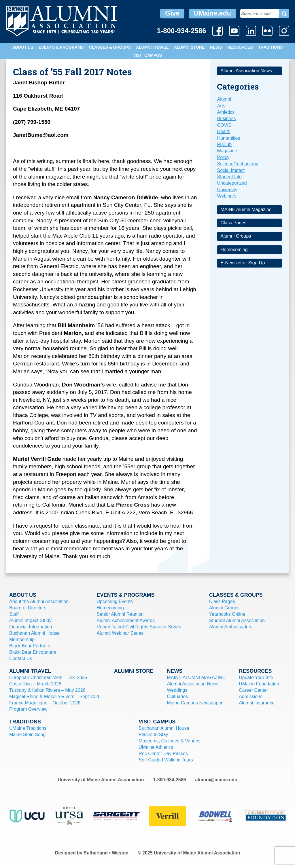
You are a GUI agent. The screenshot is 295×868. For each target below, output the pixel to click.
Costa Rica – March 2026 (35, 684)
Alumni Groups (236, 236)
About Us (23, 47)
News (216, 47)
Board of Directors (28, 608)
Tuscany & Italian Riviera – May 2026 (47, 690)
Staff (14, 614)
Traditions (271, 47)
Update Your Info (256, 677)
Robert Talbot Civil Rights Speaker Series (139, 627)
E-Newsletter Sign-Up (243, 263)
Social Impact (231, 170)
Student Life (229, 177)
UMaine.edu (212, 13)
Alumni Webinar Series (120, 633)
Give (172, 13)
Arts (221, 106)
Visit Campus (147, 55)
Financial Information (31, 627)
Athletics (226, 112)
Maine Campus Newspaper (195, 703)
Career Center (253, 690)
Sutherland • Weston (106, 853)
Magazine (227, 151)
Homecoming (234, 250)
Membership (22, 639)
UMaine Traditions (28, 728)
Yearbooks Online (227, 614)
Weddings (177, 690)
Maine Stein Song (27, 735)
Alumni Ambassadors (231, 627)
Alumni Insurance (257, 703)
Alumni (224, 99)
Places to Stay (153, 735)
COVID (224, 125)
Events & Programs (61, 47)
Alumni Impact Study (30, 620)
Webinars (227, 196)
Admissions (251, 697)
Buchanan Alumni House (34, 633)
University (227, 190)
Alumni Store (189, 47)
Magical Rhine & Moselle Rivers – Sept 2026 (55, 697)
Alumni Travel (152, 47)
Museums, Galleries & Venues (169, 741)
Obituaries (177, 697)
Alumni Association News (246, 71)
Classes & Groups (110, 47)
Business (226, 119)
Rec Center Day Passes (163, 754)
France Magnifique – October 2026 (45, 703)
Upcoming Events (115, 601)
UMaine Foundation (259, 684)
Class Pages (233, 223)
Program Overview (28, 709)
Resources (240, 47)
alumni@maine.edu (216, 780)
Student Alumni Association (237, 620)
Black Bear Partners (30, 646)
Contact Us (21, 658)
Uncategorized (232, 183)
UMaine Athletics (156, 747)
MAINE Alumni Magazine (246, 210)
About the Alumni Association (39, 601)
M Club (224, 144)
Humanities (228, 138)
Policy (223, 157)
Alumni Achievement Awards (126, 620)
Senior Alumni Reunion (120, 614)
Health (224, 131)
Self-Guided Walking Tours (166, 760)
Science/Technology (237, 164)
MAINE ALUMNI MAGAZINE (196, 677)
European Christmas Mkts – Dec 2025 (48, 677)
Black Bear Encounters (33, 652)
